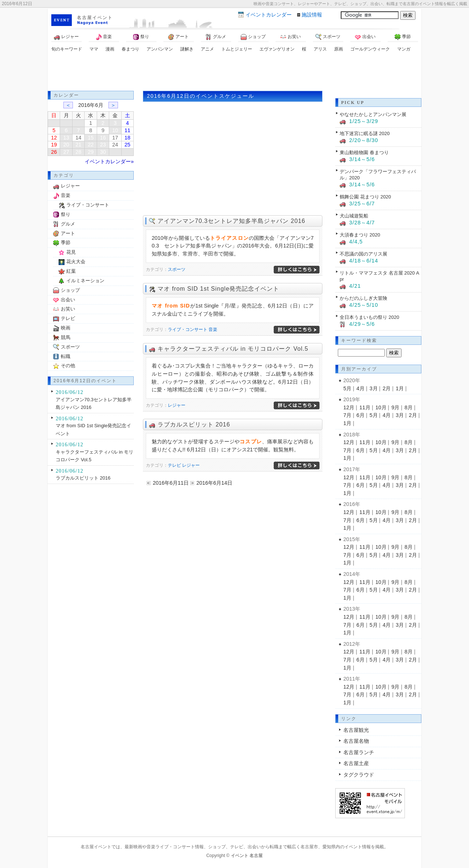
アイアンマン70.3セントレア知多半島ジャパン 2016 (231, 221)
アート (178, 37)
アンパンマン (160, 49)
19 (54, 145)
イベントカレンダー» (109, 161)
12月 (349, 407)
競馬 (66, 337)
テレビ (174, 465)
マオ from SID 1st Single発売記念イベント (218, 289)
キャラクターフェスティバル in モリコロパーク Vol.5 (233, 349)
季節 (403, 37)
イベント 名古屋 (247, 856)
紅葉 (71, 271)
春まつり (130, 49)
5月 (347, 388)
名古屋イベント (95, 18)
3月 (374, 388)
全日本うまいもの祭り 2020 (369, 317)
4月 (361, 388)
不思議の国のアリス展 (363, 254)
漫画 (110, 49)
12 (54, 138)
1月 (400, 388)
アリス (320, 49)
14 (78, 138)
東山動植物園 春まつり (364, 152)
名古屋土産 (356, 763)
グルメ (216, 37)
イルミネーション (85, 281)
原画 (339, 49)
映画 (66, 328)
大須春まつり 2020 (360, 235)
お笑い (291, 37)
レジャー (66, 37)
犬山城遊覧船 (354, 216)
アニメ (207, 49)
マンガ (404, 49)
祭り (141, 37)
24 (115, 145)
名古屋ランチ (359, 752)
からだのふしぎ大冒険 (363, 298)
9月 (395, 407)
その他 (68, 366)
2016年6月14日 (214, 483)
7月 (347, 415)
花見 (71, 252)
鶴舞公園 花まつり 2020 (365, 197)
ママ (94, 49)
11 (128, 130)
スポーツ (328, 37)
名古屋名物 (356, 741)
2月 (387, 388)
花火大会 (76, 262)
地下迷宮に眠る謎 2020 (365, 133)
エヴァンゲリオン (277, 49)
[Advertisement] (234, 72)
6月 (361, 415)
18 (128, 138)
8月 (409, 407)
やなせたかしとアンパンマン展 (373, 114)
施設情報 (312, 15)
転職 (66, 356)
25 (128, 145)
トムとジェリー (237, 49)
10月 (381, 407)
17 (115, 138)
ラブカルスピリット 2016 (194, 424)
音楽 (104, 37)
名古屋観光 (356, 730)
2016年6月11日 (171, 483)
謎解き (187, 49)
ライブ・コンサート (188, 329)
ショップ (253, 37)
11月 (365, 407)
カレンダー (269, 15)
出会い (365, 37)
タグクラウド (359, 775)
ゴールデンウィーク (370, 49)
